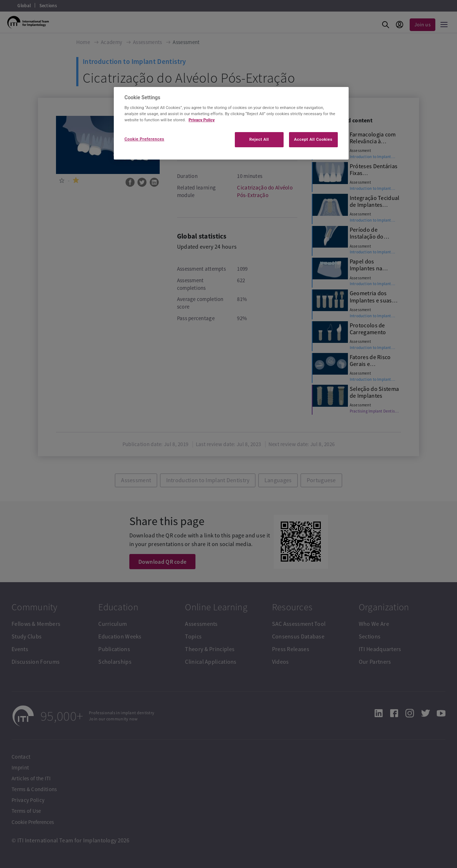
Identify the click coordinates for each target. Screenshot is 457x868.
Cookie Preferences (145, 139)
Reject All (259, 139)
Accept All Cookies (313, 139)
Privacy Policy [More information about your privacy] (202, 120)
